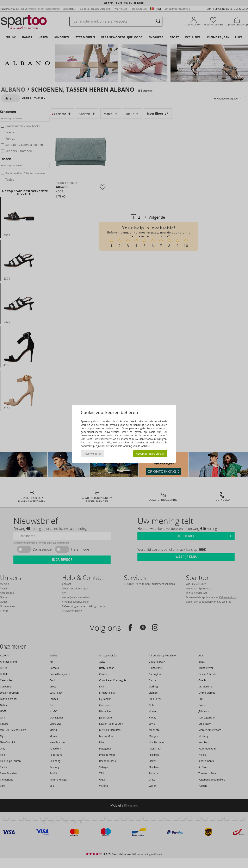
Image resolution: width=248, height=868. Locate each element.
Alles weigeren (93, 454)
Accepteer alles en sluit (150, 454)
